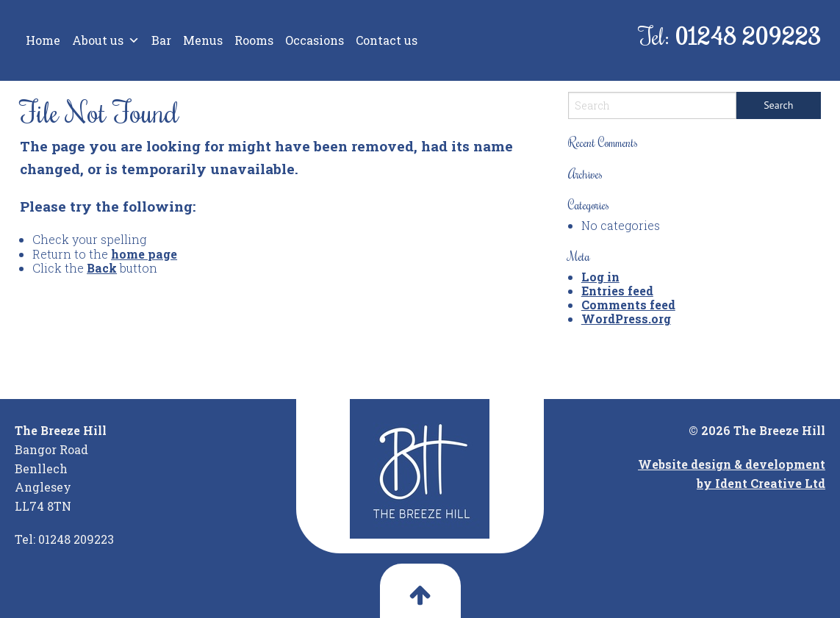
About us (106, 40)
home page (144, 254)
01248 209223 (748, 36)
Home (43, 40)
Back (102, 268)
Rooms (254, 40)
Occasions (315, 40)
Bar (161, 40)
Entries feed (617, 291)
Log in (600, 277)
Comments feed (628, 305)
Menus (203, 40)
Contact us (387, 40)
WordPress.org (626, 319)
